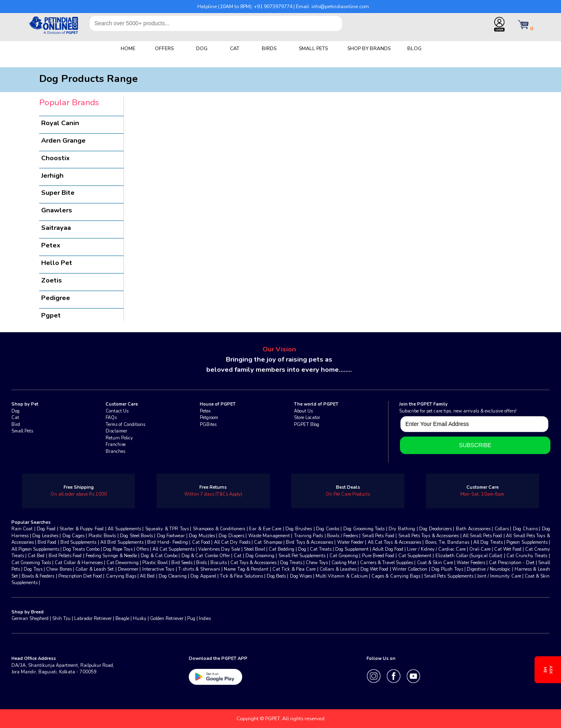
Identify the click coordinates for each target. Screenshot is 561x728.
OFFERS (164, 48)
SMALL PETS (313, 48)
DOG (202, 48)
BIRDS (269, 48)
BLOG (414, 48)
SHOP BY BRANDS (369, 48)
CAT (235, 48)
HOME (128, 48)
